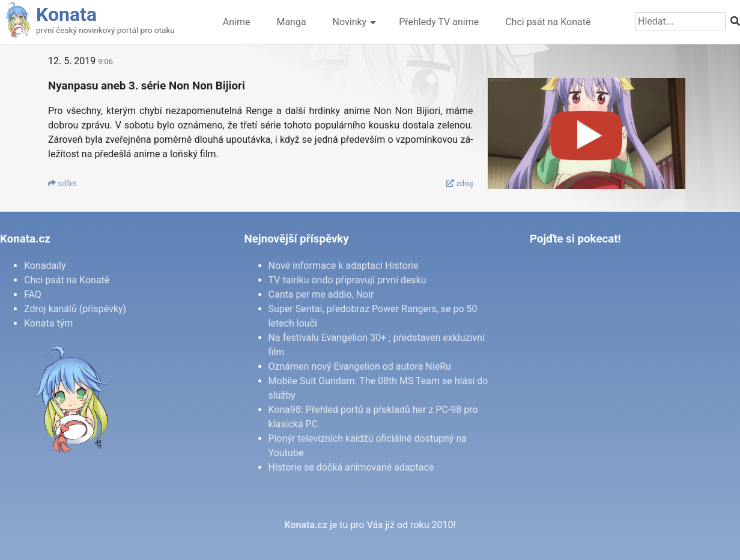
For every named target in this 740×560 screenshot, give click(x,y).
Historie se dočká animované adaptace (351, 467)
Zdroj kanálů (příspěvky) (75, 309)
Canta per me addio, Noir (321, 294)
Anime (237, 22)
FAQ (33, 294)
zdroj (459, 183)
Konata (66, 14)
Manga (291, 22)
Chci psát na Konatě (548, 22)
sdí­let (62, 183)
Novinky (350, 22)
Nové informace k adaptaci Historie (344, 266)
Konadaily (45, 266)
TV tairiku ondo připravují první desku (347, 280)
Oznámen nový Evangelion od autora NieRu (360, 366)
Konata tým (48, 323)
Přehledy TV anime (439, 22)
